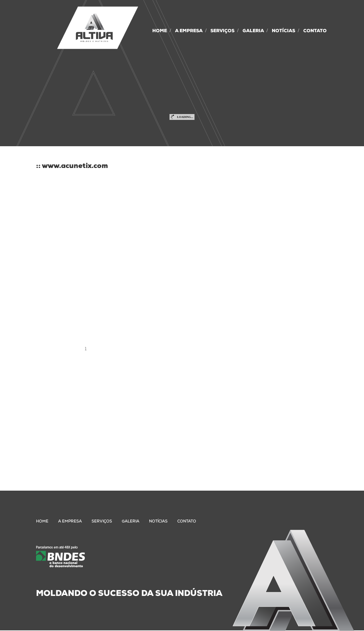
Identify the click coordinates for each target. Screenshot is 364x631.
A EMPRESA (189, 31)
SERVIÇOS (222, 31)
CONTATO (315, 31)
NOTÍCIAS (283, 31)
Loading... (185, 117)
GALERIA (253, 31)
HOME (160, 31)
